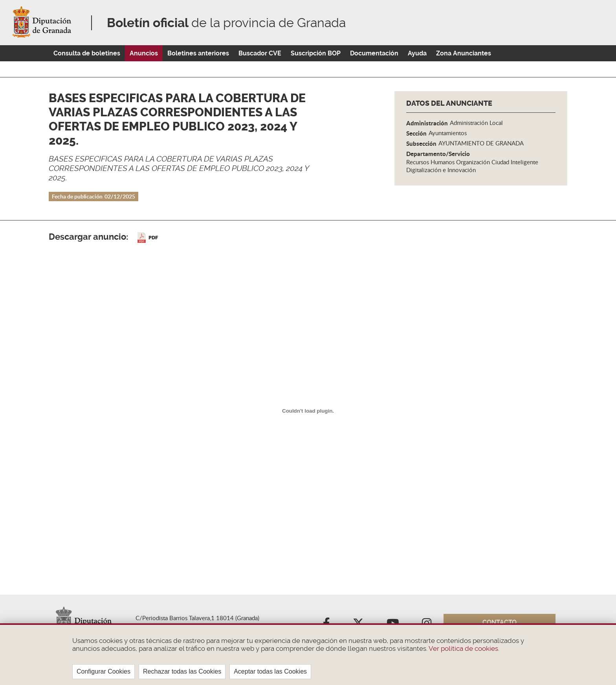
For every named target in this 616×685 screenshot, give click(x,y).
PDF (153, 238)
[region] (308, 654)
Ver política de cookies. (463, 648)
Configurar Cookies (104, 671)
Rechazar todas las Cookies (182, 671)
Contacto (500, 622)
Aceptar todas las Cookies (270, 671)
